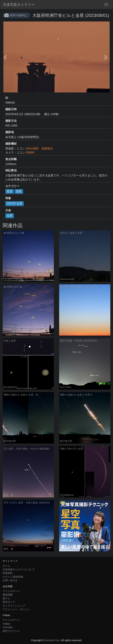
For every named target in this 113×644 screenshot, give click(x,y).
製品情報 (8, 595)
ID (7, 98)
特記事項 (11, 170)
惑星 (19, 191)
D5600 (30, 153)
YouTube (8, 627)
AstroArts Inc (52, 640)
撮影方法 (11, 121)
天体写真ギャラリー (19, 5)
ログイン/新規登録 (13, 577)
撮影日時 (11, 109)
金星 (10, 216)
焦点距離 (11, 159)
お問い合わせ (10, 580)
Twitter (6, 624)
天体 (8, 210)
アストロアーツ (11, 591)
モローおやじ (18, 15)
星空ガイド (9, 602)
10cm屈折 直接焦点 (39, 148)
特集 (8, 198)
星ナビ (6, 598)
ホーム (6, 566)
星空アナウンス (11, 631)
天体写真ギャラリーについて (19, 569)
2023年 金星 (15, 203)
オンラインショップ (14, 606)
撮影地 (10, 132)
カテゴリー (12, 186)
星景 (10, 191)
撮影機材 (11, 144)
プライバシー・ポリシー (16, 609)
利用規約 (8, 573)
